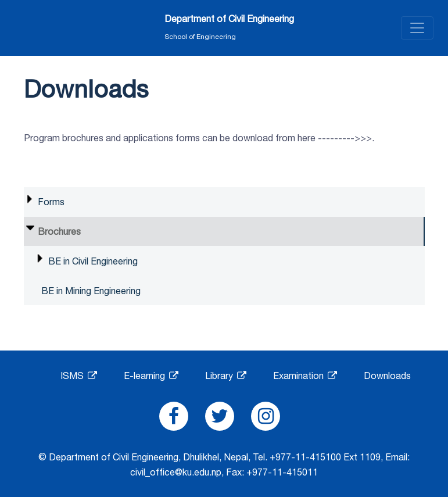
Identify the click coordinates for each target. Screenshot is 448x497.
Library (226, 376)
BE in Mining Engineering (91, 291)
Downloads (387, 376)
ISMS (79, 376)
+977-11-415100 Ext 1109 (325, 457)
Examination (305, 376)
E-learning (151, 376)
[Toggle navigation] (417, 28)
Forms (51, 202)
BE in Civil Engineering (93, 261)
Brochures (59, 231)
